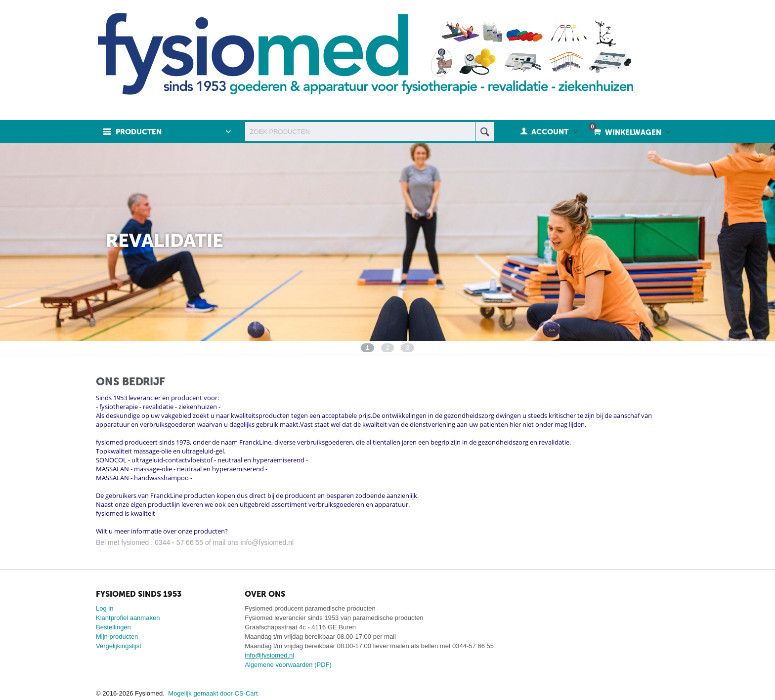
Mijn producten (117, 637)
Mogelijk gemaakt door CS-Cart (213, 693)
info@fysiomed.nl (269, 655)
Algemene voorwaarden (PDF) (288, 665)
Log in (105, 608)
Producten (139, 132)
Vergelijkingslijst (119, 646)
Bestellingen (113, 627)
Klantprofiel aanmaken (128, 618)
